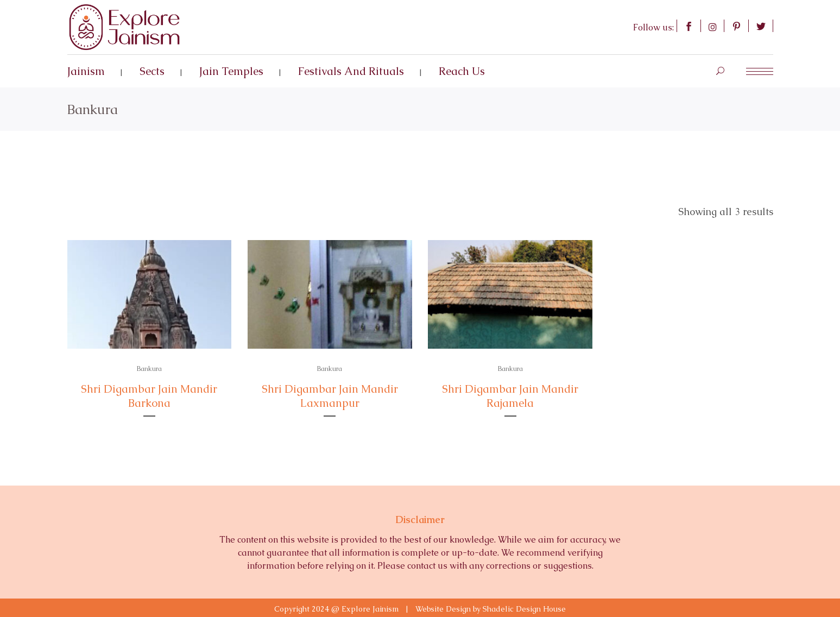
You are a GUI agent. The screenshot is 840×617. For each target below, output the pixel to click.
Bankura (149, 369)
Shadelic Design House (524, 609)
